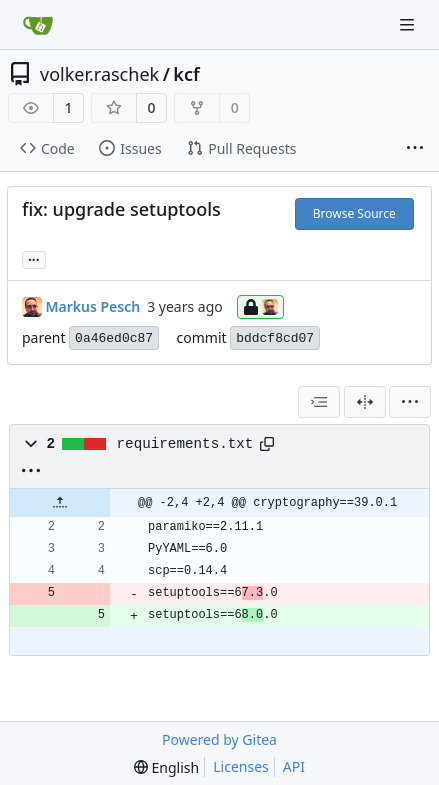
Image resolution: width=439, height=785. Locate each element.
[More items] (415, 149)
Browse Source (354, 213)
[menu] (410, 402)
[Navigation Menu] (409, 24)
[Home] (38, 25)
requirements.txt (185, 444)
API (294, 766)
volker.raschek (99, 74)
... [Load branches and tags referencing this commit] (34, 258)
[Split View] (365, 402)
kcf (186, 74)
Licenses (241, 766)
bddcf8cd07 (275, 338)
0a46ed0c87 (114, 338)
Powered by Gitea (219, 739)
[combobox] (319, 402)
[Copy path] (267, 444)
